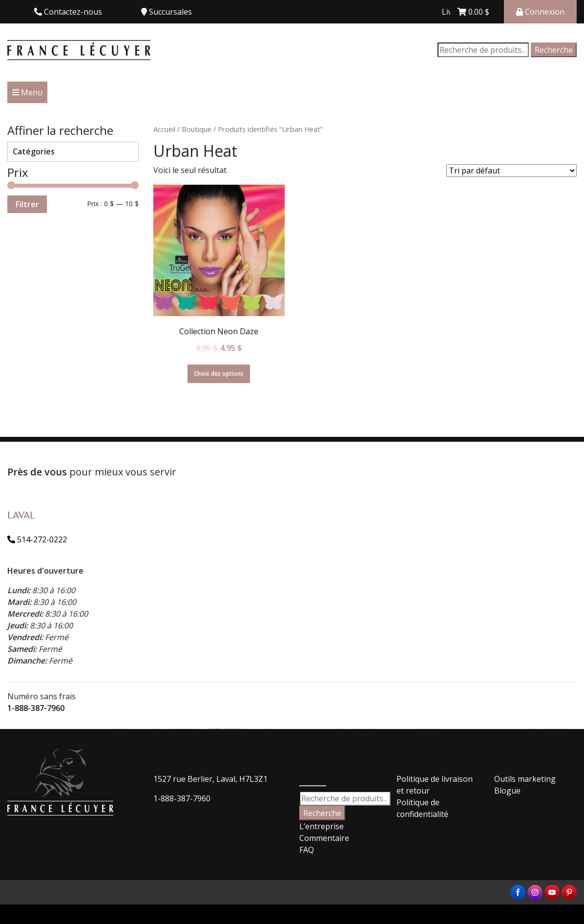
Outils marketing (525, 779)
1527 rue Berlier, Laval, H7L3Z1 (210, 779)
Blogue (507, 791)
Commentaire (324, 838)
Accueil (164, 129)
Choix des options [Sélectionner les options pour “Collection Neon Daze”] (219, 374)
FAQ (307, 850)
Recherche (554, 50)
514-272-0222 (37, 539)
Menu (27, 92)
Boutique (197, 129)
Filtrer (27, 204)
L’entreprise (322, 826)
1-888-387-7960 (36, 708)
